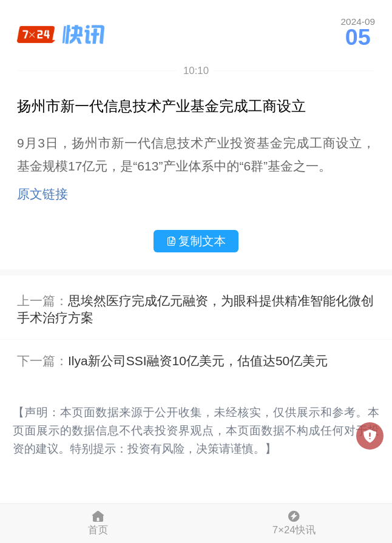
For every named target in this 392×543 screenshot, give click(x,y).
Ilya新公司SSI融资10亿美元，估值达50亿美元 (198, 361)
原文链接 (42, 194)
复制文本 (196, 241)
